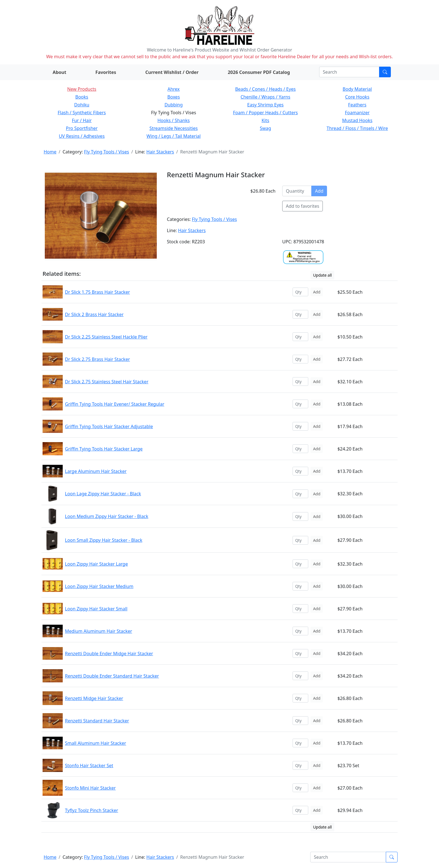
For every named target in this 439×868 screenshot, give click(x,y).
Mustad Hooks (357, 120)
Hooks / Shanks (173, 120)
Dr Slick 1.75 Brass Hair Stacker (97, 292)
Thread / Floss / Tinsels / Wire (357, 128)
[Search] (349, 72)
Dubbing (173, 105)
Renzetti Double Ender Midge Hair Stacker (109, 654)
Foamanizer (357, 113)
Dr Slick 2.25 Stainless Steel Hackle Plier (106, 337)
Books (82, 97)
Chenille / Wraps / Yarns (265, 97)
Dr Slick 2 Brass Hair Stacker (94, 314)
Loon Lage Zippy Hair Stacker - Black (103, 494)
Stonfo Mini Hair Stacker (90, 788)
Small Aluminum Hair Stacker (95, 743)
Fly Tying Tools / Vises (107, 152)
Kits (265, 120)
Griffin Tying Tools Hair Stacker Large (104, 449)
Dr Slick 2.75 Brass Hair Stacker (97, 359)
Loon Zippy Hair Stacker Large (96, 564)
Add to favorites (303, 206)
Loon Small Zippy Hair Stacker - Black (104, 540)
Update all (322, 275)
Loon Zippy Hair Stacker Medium (99, 586)
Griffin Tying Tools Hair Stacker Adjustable (109, 426)
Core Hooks (357, 97)
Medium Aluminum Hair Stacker (99, 631)
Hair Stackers (160, 152)
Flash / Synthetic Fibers (82, 113)
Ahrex (174, 89)
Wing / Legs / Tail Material (173, 136)
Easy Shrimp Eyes (265, 105)
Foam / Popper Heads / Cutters (265, 113)
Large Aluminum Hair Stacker (96, 471)
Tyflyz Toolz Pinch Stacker (92, 810)
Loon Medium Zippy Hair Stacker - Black (107, 516)
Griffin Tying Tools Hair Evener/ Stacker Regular (115, 404)
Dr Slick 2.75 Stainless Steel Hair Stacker (107, 382)
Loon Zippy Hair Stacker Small (96, 609)
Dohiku (82, 105)
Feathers (357, 105)
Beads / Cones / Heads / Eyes (265, 89)
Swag (265, 128)
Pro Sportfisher (82, 128)
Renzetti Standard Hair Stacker (97, 721)
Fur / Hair (82, 120)
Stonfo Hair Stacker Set (89, 766)
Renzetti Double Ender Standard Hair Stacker (112, 676)
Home (50, 152)
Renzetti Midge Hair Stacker (94, 698)
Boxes (174, 97)
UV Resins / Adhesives (82, 136)
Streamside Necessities (174, 128)
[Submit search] (385, 72)
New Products (82, 89)
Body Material (357, 89)
